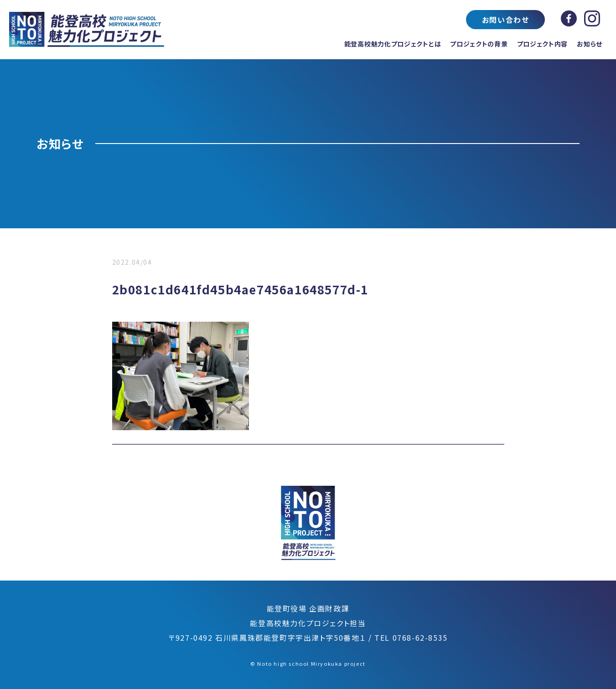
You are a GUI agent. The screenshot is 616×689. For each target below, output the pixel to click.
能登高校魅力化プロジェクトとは (393, 44)
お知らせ (590, 44)
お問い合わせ (506, 20)
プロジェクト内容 (543, 44)
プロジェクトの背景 (479, 44)
